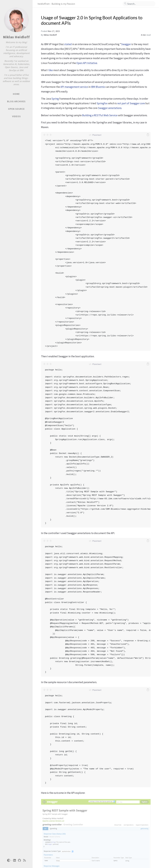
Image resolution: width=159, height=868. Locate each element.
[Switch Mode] (9, 860)
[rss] (25, 860)
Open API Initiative (87, 63)
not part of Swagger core (131, 103)
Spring (55, 99)
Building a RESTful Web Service (100, 115)
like (51, 70)
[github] (20, 860)
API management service (74, 87)
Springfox (102, 103)
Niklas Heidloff (16, 37)
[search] (140, 4)
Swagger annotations (110, 108)
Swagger (126, 44)
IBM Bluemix (98, 87)
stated (68, 44)
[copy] (148, 135)
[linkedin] (15, 860)
